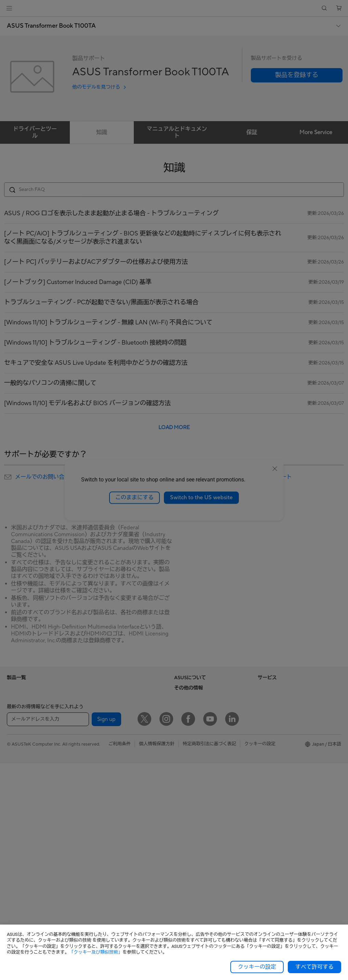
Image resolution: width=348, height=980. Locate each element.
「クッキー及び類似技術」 (96, 952)
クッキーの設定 (257, 967)
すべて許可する (314, 967)
